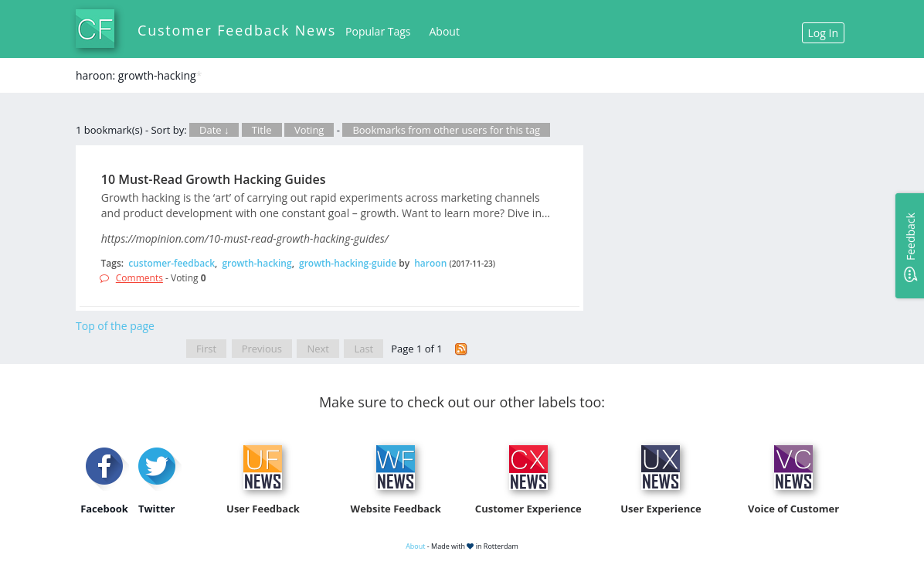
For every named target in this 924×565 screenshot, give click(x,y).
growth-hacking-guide (348, 263)
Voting (309, 130)
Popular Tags (378, 31)
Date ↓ (214, 130)
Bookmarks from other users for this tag (446, 130)
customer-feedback (172, 263)
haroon (430, 263)
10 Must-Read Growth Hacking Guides (214, 179)
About (445, 31)
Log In (823, 33)
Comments (139, 278)
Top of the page (115, 326)
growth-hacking (256, 263)
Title (262, 130)
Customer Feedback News (237, 30)
